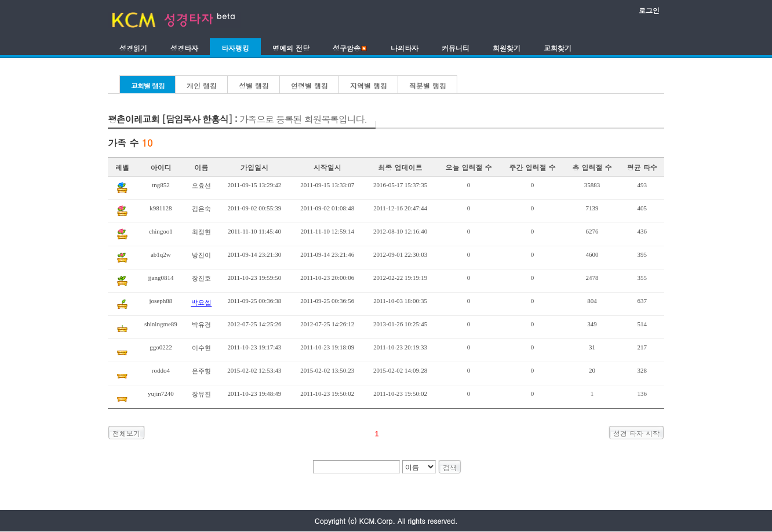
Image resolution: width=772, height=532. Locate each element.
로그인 (649, 10)
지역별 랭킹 (369, 85)
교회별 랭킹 (148, 85)
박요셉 (201, 302)
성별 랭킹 (254, 85)
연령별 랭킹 (309, 85)
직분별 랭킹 (428, 85)
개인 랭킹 (202, 85)
